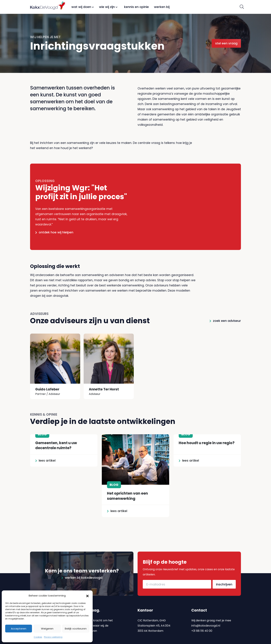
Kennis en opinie (136, 7)
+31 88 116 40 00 (202, 618)
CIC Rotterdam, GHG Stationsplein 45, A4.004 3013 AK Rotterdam (154, 613)
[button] (87, 596)
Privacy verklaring (53, 637)
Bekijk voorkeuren (76, 629)
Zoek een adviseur (227, 321)
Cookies (38, 637)
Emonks (236, 641)
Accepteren (19, 629)
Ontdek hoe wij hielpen (56, 232)
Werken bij (162, 7)
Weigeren (47, 629)
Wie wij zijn (108, 7)
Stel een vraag (226, 43)
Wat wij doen (83, 7)
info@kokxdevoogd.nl (206, 613)
